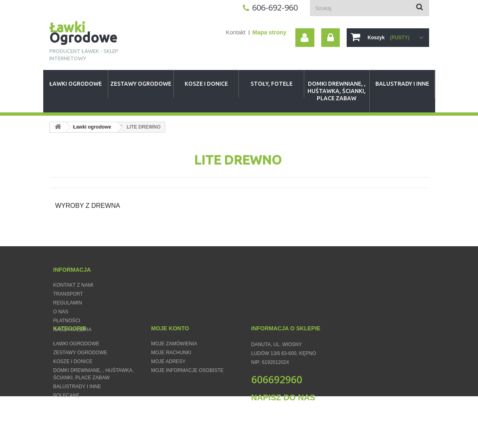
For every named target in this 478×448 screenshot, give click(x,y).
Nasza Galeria (73, 330)
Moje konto (170, 350)
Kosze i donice (206, 84)
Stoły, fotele (272, 84)
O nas (61, 312)
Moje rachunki (171, 374)
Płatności (67, 321)
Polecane (66, 417)
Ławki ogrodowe (76, 84)
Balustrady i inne (402, 84)
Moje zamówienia (174, 366)
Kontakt (236, 32)
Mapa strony (270, 32)
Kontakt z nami (74, 285)
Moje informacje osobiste (187, 392)
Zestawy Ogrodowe (141, 84)
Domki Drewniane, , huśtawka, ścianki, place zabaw (337, 91)
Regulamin (68, 303)
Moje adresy (168, 383)
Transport (68, 294)
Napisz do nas (283, 419)
